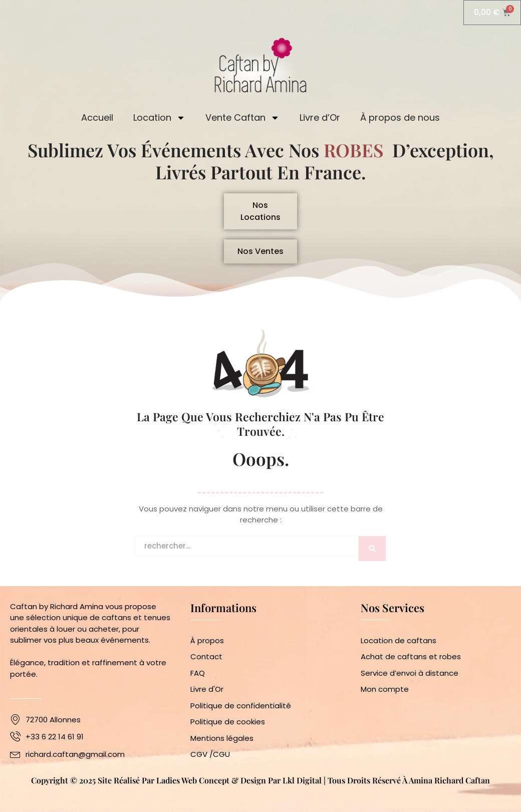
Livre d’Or (320, 117)
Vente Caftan (242, 118)
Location (159, 118)
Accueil (97, 117)
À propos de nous (400, 117)
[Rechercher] (372, 549)
